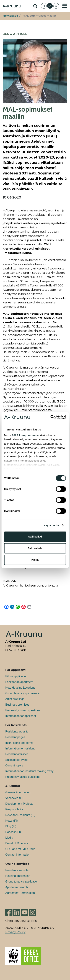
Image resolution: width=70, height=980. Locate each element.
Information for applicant (21, 716)
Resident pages (15, 737)
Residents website (17, 732)
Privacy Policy (15, 932)
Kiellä (35, 560)
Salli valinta (35, 548)
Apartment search (17, 887)
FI (44, 6)
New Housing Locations (20, 688)
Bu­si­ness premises (17, 705)
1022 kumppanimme (25, 435)
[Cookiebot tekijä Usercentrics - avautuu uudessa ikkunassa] (50, 417)
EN (50, 6)
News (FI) (11, 821)
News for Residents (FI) (20, 815)
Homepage (10, 16)
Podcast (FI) (13, 832)
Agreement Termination (20, 893)
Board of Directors (17, 843)
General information (18, 792)
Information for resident (20, 748)
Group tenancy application (22, 882)
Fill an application (16, 676)
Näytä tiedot (51, 525)
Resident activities (17, 754)
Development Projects (19, 804)
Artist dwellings (15, 699)
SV (56, 6)
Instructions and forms (19, 743)
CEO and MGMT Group (20, 849)
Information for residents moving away (29, 771)
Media (9, 838)
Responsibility (14, 809)
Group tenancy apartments (22, 693)
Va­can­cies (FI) (14, 798)
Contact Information (18, 855)
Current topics (14, 765)
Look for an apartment (19, 682)
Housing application (18, 876)
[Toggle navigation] (65, 6)
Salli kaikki (35, 537)
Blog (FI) (11, 826)
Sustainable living (16, 760)
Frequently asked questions (23, 710)
